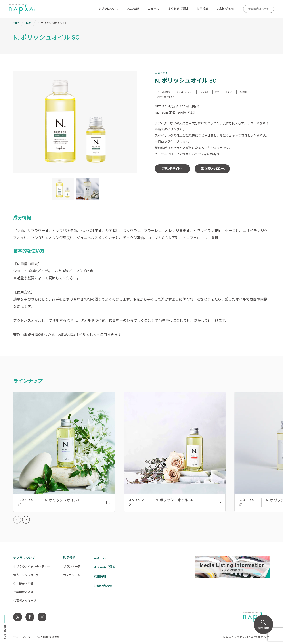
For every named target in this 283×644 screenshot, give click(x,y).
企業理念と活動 (23, 592)
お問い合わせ (226, 9)
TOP (16, 23)
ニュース (153, 9)
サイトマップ (22, 638)
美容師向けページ (259, 9)
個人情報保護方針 (49, 638)
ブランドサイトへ (173, 169)
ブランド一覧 (72, 567)
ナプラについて (108, 9)
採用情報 (203, 9)
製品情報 (133, 9)
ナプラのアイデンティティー (32, 567)
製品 (28, 23)
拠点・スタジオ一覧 (26, 575)
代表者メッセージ (25, 601)
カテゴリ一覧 (72, 575)
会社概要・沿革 (23, 584)
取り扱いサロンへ (213, 169)
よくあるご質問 (178, 9)
